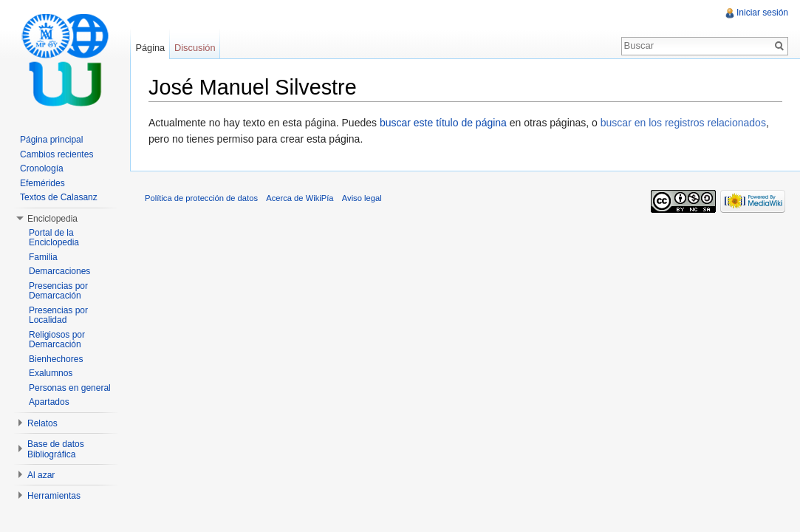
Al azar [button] (41, 475)
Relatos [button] (42, 423)
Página (150, 48)
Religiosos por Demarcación (57, 340)
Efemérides (42, 183)
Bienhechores (56, 359)
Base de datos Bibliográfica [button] (56, 449)
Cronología (42, 168)
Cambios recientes (57, 154)
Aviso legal (362, 198)
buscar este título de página (443, 123)
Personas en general (70, 388)
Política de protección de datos (201, 198)
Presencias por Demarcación (58, 291)
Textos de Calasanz (59, 197)
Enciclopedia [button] (52, 219)
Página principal (51, 140)
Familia (43, 257)
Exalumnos (51, 373)
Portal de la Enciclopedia (54, 238)
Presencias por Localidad (58, 316)
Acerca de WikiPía (300, 198)
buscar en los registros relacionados (683, 123)
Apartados (49, 402)
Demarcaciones (59, 271)
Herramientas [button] (54, 496)
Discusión (195, 48)
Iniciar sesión (762, 13)
